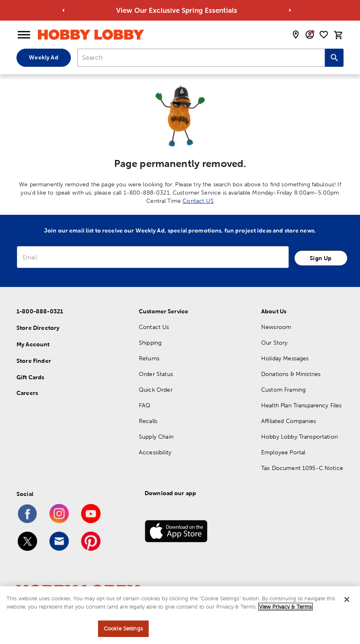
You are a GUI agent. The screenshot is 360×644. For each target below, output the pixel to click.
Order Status (156, 374)
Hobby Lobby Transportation (299, 437)
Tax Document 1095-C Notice (302, 468)
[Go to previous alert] (64, 11)
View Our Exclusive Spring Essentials (181, 10)
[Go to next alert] (290, 11)
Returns (149, 358)
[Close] (347, 599)
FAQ (145, 405)
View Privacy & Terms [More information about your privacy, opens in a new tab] (285, 607)
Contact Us (154, 327)
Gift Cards (30, 377)
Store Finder (34, 361)
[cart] (339, 35)
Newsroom (276, 327)
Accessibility (155, 452)
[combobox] (201, 58)
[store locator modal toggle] (296, 35)
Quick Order (156, 390)
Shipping (150, 343)
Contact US (198, 201)
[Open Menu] (24, 35)
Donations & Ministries (291, 374)
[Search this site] (334, 58)
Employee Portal (283, 452)
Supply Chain (156, 437)
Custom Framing (283, 390)
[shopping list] (324, 35)
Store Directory (38, 328)
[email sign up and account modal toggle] (310, 35)
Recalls (148, 421)
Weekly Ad (43, 57)
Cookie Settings (123, 629)
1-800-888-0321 (40, 311)
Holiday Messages (285, 358)
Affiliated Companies (289, 421)
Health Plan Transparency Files (302, 405)
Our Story (274, 343)
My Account (33, 344)
